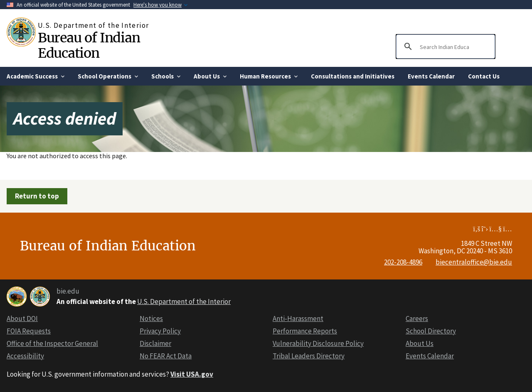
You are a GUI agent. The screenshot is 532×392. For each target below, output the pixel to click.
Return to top (37, 196)
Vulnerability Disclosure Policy (318, 343)
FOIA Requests (29, 331)
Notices (151, 318)
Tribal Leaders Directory (309, 356)
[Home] (22, 32)
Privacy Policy (160, 331)
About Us (420, 343)
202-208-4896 (403, 262)
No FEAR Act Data (166, 356)
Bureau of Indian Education (89, 45)
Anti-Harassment (298, 318)
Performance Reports (305, 331)
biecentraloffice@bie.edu (474, 262)
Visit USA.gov (192, 374)
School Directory (431, 331)
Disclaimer (155, 343)
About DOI (22, 318)
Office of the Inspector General (52, 343)
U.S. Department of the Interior (184, 301)
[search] (444, 47)
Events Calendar (430, 356)
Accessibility (25, 356)
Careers (417, 318)
